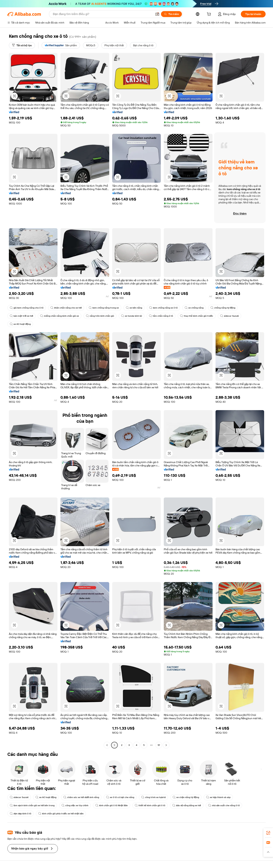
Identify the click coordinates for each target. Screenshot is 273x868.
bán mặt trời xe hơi (21, 316)
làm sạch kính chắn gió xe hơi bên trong (32, 805)
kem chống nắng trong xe (104, 308)
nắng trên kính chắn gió (100, 316)
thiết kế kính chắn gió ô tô (150, 805)
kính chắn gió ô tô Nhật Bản (112, 805)
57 (159, 745)
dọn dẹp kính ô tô (21, 814)
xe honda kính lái (132, 316)
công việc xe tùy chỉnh (75, 805)
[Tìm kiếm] (171, 14)
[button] (157, 14)
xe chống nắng (194, 308)
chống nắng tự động (223, 308)
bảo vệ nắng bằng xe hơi (187, 805)
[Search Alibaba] (102, 14)
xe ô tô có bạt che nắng (120, 797)
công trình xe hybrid (153, 797)
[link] (268, 833)
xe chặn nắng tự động (186, 797)
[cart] (210, 15)
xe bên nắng (134, 308)
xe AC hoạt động (20, 324)
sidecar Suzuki (229, 316)
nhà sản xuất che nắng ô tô (224, 805)
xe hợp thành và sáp (218, 797)
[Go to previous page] (107, 745)
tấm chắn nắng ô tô (161, 316)
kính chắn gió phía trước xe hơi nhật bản (61, 814)
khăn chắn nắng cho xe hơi (66, 308)
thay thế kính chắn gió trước (196, 316)
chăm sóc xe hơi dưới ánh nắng (81, 797)
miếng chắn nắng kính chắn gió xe (60, 316)
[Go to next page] (166, 745)
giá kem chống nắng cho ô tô (27, 308)
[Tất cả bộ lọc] (22, 45)
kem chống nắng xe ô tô (163, 308)
